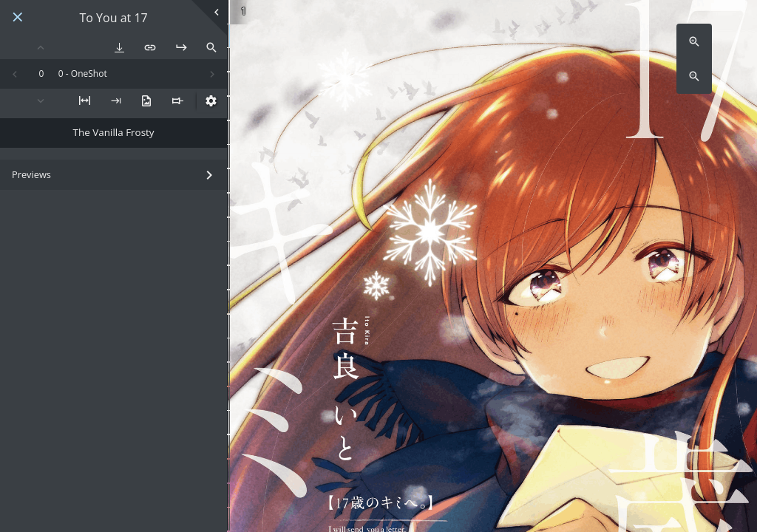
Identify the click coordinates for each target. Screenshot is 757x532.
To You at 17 (114, 18)
